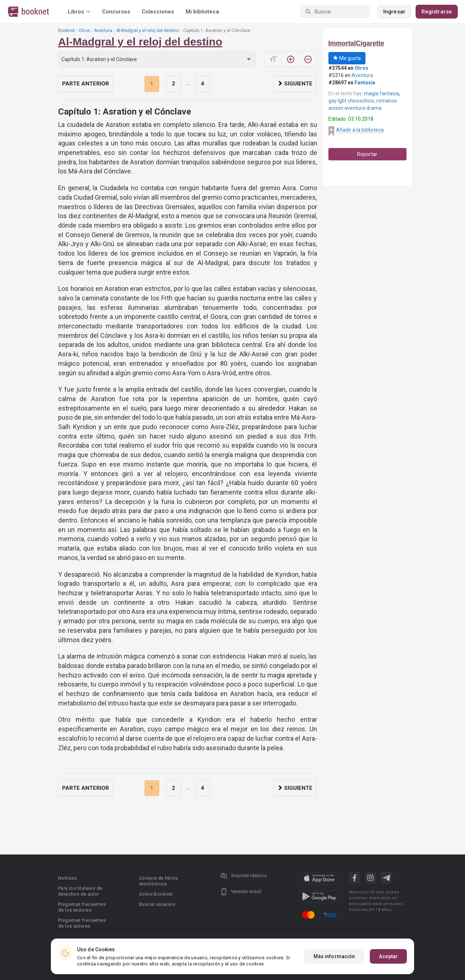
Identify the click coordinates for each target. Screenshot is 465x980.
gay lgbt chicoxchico (351, 101)
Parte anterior (86, 84)
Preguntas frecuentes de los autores (82, 923)
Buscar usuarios (157, 904)
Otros (84, 31)
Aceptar (388, 956)
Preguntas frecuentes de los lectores (82, 907)
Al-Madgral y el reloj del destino (148, 31)
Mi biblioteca (202, 12)
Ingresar (394, 12)
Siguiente (295, 84)
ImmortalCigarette (356, 43)
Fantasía (365, 83)
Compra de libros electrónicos (158, 881)
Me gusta (347, 58)
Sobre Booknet (156, 894)
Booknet (66, 31)
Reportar (367, 154)
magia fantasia (381, 93)
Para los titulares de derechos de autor (80, 891)
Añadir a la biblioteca (360, 130)
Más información (334, 956)
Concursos (116, 12)
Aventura (103, 31)
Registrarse (437, 12)
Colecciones (158, 12)
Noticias (67, 878)
